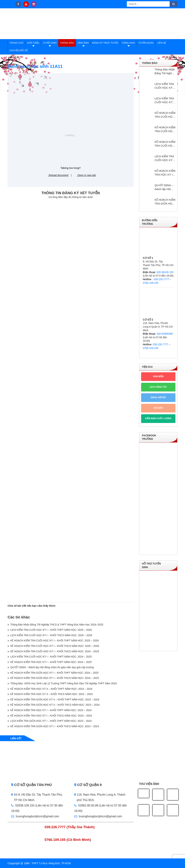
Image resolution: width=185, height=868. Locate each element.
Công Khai (128, 43)
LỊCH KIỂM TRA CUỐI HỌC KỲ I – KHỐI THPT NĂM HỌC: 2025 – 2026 (51, 630)
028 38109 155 (165, 272)
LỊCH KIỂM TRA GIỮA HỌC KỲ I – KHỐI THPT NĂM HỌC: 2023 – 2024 (51, 721)
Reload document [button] (57, 175)
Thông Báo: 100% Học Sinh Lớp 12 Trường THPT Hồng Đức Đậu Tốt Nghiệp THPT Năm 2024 (64, 683)
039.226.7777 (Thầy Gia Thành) (70, 827)
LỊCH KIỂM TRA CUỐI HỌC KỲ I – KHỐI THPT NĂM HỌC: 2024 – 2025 (51, 657)
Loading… (71, 400)
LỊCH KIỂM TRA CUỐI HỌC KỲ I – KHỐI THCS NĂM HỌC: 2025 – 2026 (51, 635)
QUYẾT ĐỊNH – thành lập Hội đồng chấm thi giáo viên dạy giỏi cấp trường (52, 667)
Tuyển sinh (50, 43)
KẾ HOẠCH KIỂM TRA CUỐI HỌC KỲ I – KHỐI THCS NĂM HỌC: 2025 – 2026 (55, 646)
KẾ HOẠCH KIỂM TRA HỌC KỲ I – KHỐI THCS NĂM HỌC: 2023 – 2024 (51, 716)
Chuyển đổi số (19, 50)
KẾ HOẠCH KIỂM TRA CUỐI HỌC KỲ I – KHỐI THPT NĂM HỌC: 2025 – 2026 (54, 641)
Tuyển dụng (146, 43)
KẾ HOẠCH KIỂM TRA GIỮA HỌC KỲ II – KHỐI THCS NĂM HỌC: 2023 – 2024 (55, 705)
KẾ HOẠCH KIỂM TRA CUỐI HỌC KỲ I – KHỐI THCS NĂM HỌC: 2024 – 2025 (55, 651)
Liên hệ (161, 43)
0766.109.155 (151, 283)
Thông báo (67, 43)
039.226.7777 (161, 279)
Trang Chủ (16, 43)
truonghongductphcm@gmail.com (35, 816)
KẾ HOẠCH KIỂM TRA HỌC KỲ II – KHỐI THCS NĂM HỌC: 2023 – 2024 (51, 694)
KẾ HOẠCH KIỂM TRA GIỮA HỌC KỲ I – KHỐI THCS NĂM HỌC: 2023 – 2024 (55, 726)
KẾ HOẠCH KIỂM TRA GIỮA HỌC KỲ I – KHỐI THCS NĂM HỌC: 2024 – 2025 (55, 678)
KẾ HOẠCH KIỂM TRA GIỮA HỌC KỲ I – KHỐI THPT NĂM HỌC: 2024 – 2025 (54, 673)
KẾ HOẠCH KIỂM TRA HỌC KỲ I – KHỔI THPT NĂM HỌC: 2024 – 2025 (51, 662)
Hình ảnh (83, 43)
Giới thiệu (33, 43)
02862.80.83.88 (86, 805)
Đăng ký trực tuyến (105, 43)
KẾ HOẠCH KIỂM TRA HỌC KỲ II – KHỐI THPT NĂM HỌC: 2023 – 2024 (51, 689)
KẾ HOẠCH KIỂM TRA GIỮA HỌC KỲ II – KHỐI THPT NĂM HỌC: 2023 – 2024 (55, 700)
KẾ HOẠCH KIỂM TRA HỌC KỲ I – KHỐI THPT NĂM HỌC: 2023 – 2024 (51, 710)
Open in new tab (85, 175)
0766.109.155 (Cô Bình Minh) (68, 840)
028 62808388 (165, 334)
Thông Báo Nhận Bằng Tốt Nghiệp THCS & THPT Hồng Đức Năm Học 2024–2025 (57, 625)
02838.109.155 (23, 805)
